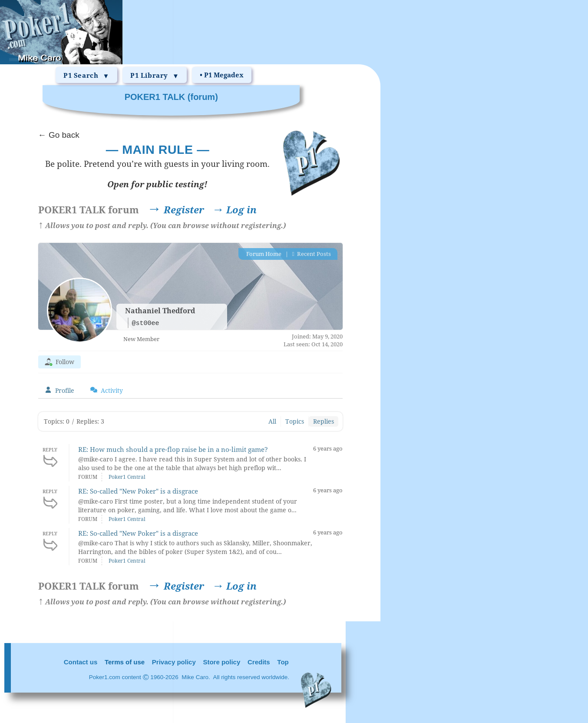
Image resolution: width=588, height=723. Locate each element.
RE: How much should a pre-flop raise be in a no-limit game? (173, 449)
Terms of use (125, 662)
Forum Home (263, 254)
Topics (295, 421)
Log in (235, 209)
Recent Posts (312, 254)
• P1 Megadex (222, 75)
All (272, 421)
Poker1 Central (127, 477)
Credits (259, 662)
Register (121, 209)
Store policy (221, 662)
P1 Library (155, 76)
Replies (324, 421)
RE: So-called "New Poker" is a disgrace (138, 491)
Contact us (81, 662)
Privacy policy (174, 662)
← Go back (59, 135)
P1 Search (86, 76)
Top (283, 662)
